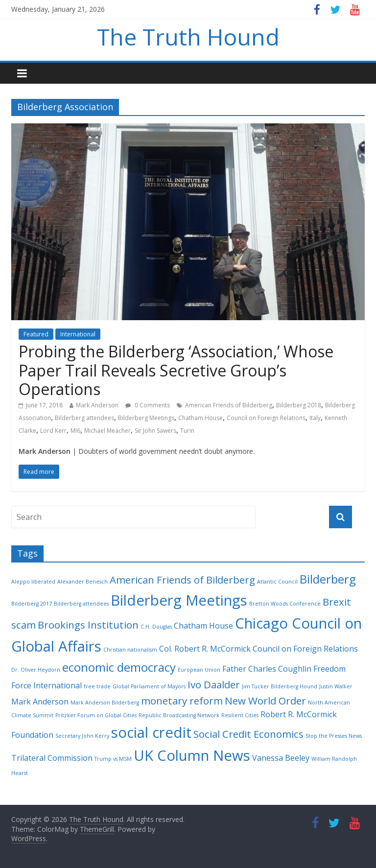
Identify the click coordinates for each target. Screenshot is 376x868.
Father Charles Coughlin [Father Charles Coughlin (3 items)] (267, 669)
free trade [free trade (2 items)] (97, 686)
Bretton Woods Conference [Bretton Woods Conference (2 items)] (285, 604)
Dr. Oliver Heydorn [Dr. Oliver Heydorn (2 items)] (36, 670)
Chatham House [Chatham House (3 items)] (203, 626)
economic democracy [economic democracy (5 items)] (119, 667)
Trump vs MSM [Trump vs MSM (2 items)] (113, 759)
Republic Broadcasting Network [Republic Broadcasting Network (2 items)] (179, 715)
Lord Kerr (53, 431)
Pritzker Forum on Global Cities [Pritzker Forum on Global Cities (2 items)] (96, 715)
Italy (315, 418)
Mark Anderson (97, 405)
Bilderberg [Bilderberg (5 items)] (328, 579)
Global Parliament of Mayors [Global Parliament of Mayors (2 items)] (149, 686)
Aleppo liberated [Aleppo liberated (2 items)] (33, 582)
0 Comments (148, 405)
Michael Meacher (107, 431)
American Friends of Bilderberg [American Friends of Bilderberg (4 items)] (182, 580)
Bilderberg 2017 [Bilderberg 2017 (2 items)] (32, 604)
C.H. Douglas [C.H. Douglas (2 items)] (156, 627)
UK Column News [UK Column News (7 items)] (192, 755)
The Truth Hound (188, 37)
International (78, 334)
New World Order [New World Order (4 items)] (265, 701)
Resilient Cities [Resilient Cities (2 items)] (240, 715)
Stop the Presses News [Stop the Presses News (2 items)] (334, 736)
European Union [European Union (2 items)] (199, 670)
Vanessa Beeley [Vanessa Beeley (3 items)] (281, 758)
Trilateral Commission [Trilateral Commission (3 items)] (52, 758)
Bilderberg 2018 (299, 405)
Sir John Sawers (155, 431)
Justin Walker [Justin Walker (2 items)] (336, 686)
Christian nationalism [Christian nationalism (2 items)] (130, 650)
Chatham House (200, 418)
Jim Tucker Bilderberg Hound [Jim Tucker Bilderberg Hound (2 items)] (280, 686)
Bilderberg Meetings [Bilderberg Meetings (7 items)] (179, 600)
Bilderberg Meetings (146, 418)
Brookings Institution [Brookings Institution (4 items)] (88, 625)
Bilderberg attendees (84, 418)
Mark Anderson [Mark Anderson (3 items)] (40, 702)
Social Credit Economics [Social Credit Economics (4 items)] (248, 734)
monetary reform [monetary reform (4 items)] (182, 701)
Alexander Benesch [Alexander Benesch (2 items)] (82, 582)
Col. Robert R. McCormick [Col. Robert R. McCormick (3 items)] (205, 649)
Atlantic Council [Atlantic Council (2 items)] (277, 582)
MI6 (75, 431)
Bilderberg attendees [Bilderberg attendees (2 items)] (81, 604)
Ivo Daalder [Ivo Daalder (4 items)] (214, 684)
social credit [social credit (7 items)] (151, 732)
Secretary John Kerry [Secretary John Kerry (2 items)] (82, 736)
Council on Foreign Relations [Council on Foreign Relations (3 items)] (305, 649)
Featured (36, 334)
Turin (187, 431)
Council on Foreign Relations (266, 418)
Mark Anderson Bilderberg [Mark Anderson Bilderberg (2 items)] (105, 703)
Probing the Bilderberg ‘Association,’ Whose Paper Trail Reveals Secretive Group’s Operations (176, 370)
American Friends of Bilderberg (229, 405)
